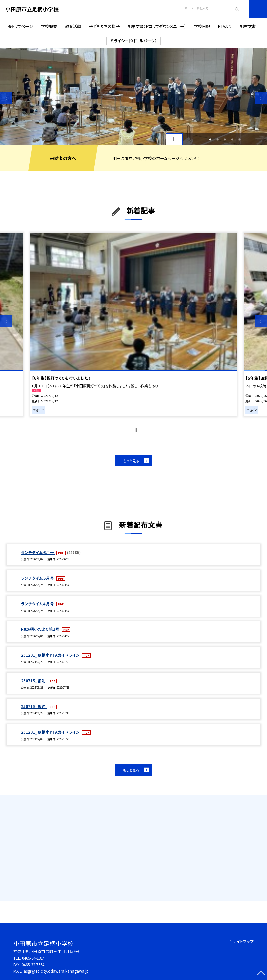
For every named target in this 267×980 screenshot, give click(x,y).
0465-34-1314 (33, 958)
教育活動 (73, 26)
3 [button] (225, 139)
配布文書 (248, 26)
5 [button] (240, 139)
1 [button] (210, 139)
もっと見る (131, 461)
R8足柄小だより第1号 (41, 629)
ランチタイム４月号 (38, 604)
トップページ (22, 26)
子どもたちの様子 (104, 26)
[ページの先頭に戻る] (261, 974)
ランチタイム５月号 (38, 578)
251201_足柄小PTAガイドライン (51, 655)
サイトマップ (243, 941)
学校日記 (202, 26)
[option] (133, 97)
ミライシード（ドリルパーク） (134, 41)
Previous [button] (6, 98)
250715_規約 (34, 706)
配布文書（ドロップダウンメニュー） (157, 26)
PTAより (225, 26)
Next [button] (261, 98)
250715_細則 (34, 681)
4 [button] (232, 139)
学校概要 (49, 26)
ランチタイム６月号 (38, 552)
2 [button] (218, 139)
